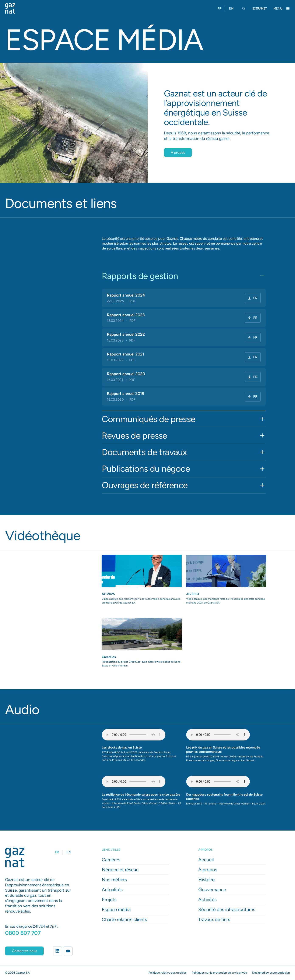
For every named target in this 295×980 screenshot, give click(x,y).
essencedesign (280, 973)
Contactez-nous (24, 951)
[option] (231, 8)
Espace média (116, 910)
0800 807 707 (23, 933)
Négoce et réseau (120, 870)
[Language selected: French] (226, 8)
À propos (178, 152)
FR (252, 298)
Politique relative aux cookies (168, 973)
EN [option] (231, 8)
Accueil (206, 860)
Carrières (111, 860)
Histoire (206, 880)
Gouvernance (212, 890)
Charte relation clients (124, 919)
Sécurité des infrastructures (227, 910)
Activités (207, 900)
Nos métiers (114, 880)
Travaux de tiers (214, 919)
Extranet (260, 8)
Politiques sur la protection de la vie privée (219, 973)
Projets (109, 900)
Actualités (112, 890)
